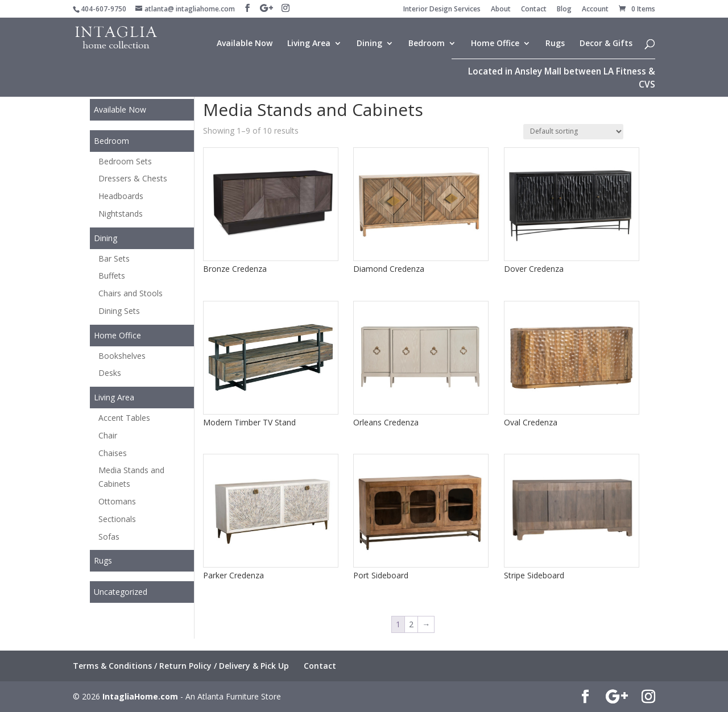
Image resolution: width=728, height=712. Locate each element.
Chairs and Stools (131, 293)
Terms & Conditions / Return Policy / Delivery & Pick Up (181, 666)
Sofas (109, 537)
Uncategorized (121, 592)
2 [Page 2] (411, 624)
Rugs (555, 44)
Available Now (245, 44)
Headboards (121, 196)
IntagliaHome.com (140, 696)
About (501, 10)
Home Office (495, 44)
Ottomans (117, 501)
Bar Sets (114, 258)
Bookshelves (122, 356)
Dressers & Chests (133, 178)
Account (595, 10)
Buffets (112, 276)
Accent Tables (124, 418)
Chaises (113, 453)
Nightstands (121, 214)
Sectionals (117, 519)
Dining (369, 44)
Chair (108, 435)
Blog (564, 10)
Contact (534, 10)
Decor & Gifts (606, 44)
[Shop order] (573, 132)
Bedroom (427, 44)
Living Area (309, 44)
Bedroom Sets (125, 161)
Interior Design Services (442, 10)
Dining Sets (119, 311)
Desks (110, 373)
